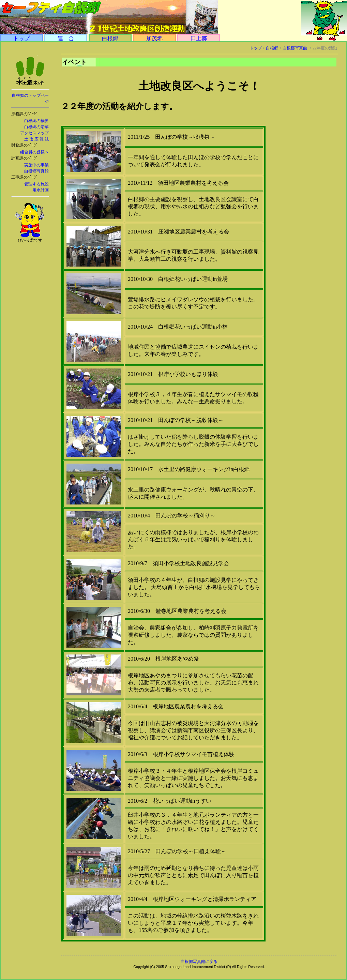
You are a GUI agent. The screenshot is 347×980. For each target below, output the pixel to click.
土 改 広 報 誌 (36, 139)
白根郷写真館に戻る (199, 962)
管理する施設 (36, 184)
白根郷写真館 (36, 171)
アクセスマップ (34, 133)
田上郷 (199, 38)
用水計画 (41, 190)
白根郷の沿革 (36, 127)
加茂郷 (154, 38)
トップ (21, 38)
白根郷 (110, 38)
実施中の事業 (36, 165)
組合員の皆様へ (34, 152)
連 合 (66, 38)
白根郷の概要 (36, 121)
